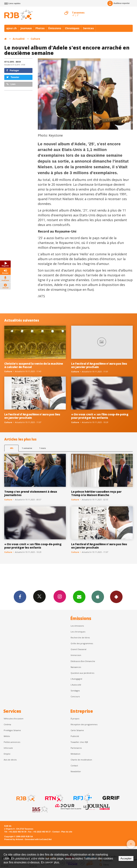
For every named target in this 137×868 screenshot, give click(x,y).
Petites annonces (12, 742)
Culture (35, 39)
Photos (40, 28)
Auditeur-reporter (119, 3)
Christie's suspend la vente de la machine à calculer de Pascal (34, 365)
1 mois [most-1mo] (43, 448)
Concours (75, 696)
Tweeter (13, 77)
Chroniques (72, 28)
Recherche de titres (80, 638)
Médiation (75, 754)
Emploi (7, 754)
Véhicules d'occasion (14, 719)
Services (88, 28)
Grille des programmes (82, 643)
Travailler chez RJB (79, 742)
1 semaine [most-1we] (27, 448)
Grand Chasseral (78, 649)
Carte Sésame (77, 730)
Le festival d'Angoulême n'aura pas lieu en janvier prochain (99, 365)
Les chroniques (78, 632)
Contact (74, 766)
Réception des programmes (84, 724)
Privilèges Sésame (12, 730)
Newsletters (79, 597)
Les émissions (77, 626)
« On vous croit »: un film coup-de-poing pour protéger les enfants (100, 416)
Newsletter (76, 771)
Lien (11, 84)
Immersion (76, 655)
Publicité (75, 736)
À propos (75, 719)
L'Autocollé (76, 685)
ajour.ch (11, 28)
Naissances (76, 667)
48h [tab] (12, 448)
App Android (116, 597)
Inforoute (8, 748)
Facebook (20, 597)
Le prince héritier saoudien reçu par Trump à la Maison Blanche (96, 493)
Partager (13, 70)
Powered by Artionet (14, 839)
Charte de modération (81, 760)
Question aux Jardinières (82, 673)
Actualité (19, 39)
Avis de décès (10, 760)
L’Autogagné (76, 679)
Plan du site (67, 832)
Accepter (126, 858)
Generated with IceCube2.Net (38, 839)
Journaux (26, 28)
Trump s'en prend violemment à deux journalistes (31, 493)
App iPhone (98, 597)
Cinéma (7, 724)
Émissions (55, 28)
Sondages (75, 691)
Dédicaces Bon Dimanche (83, 661)
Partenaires (76, 748)
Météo (7, 736)
